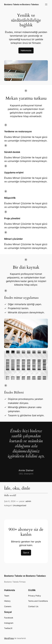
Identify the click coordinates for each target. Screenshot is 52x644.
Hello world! (10, 496)
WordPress (9, 638)
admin (28, 501)
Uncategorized (19, 505)
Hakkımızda (26, 50)
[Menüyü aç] (46, 4)
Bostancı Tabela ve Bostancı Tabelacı (21, 4)
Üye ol (26, 553)
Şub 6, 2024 (10, 501)
